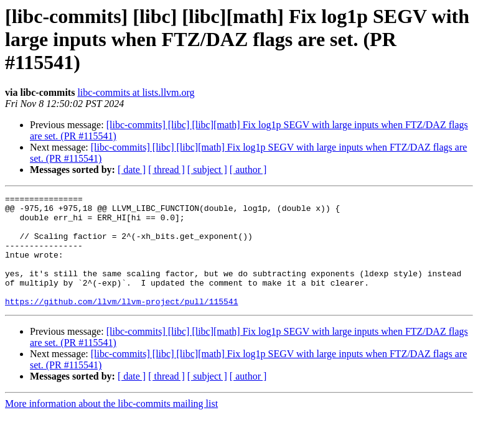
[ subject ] (207, 170)
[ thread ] (166, 170)
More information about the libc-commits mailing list (111, 426)
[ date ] (132, 170)
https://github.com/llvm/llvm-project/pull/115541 (121, 324)
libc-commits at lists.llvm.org (136, 92)
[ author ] (248, 170)
